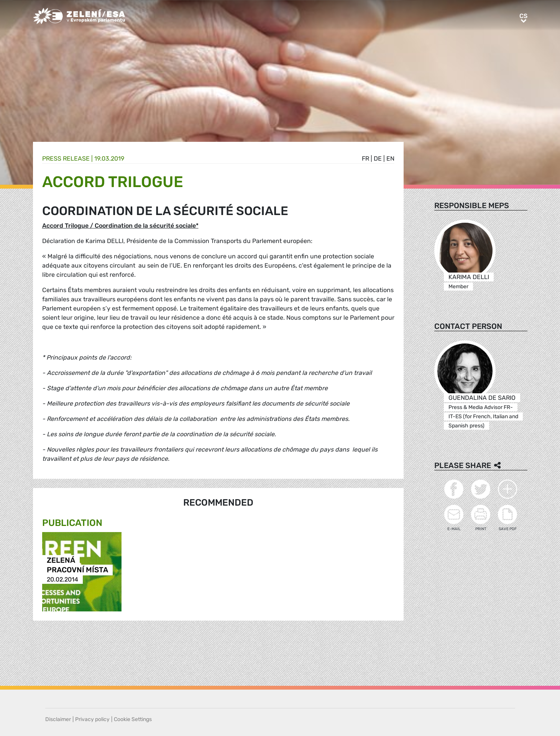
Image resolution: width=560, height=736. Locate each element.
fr (365, 159)
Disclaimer (58, 719)
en (390, 159)
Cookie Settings (133, 719)
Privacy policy (92, 719)
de (378, 159)
